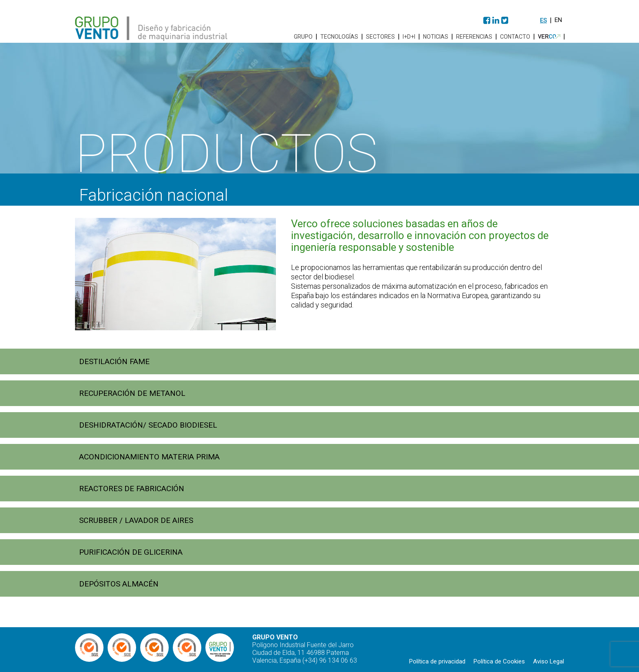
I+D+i (409, 37)
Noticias (436, 37)
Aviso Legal (549, 661)
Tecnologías (339, 37)
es (543, 20)
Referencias (474, 37)
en (558, 20)
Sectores (380, 37)
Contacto (515, 37)
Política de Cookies (499, 661)
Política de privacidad (437, 661)
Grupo (303, 37)
